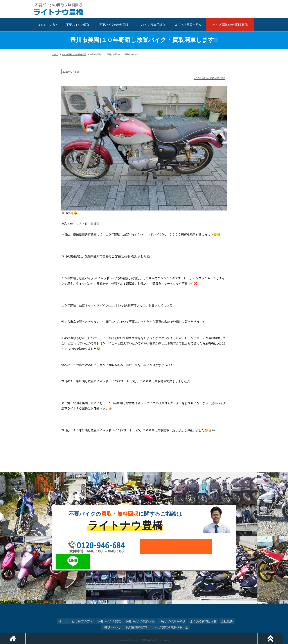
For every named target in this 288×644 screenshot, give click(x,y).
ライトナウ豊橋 (139, 625)
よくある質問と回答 (188, 25)
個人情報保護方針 (137, 612)
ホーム (55, 54)
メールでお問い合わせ (165, 547)
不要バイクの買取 (78, 25)
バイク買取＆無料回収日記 (230, 25)
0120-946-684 (197, 10)
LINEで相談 (247, 10)
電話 (103, 635)
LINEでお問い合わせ (218, 547)
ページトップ (288, 635)
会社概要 (227, 606)
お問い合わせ (112, 612)
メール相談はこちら (232, 10)
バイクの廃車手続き (152, 25)
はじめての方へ (48, 25)
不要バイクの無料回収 (114, 25)
